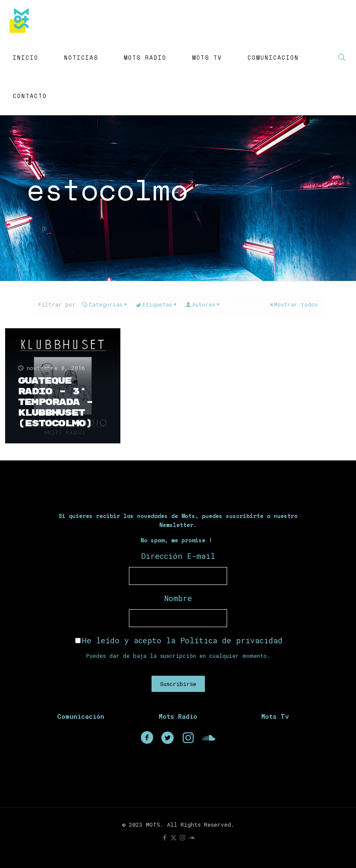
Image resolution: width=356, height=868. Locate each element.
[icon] (191, 837)
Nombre (178, 598)
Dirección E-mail (178, 556)
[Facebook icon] (165, 837)
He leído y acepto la (179, 640)
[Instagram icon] (182, 837)
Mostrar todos (293, 304)
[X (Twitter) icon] (174, 837)
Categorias (105, 304)
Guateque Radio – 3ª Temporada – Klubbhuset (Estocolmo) (55, 402)
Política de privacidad (231, 640)
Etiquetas (157, 304)
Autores (203, 304)
